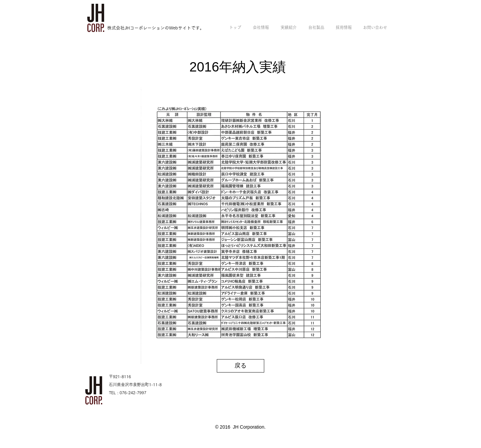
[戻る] (240, 366)
